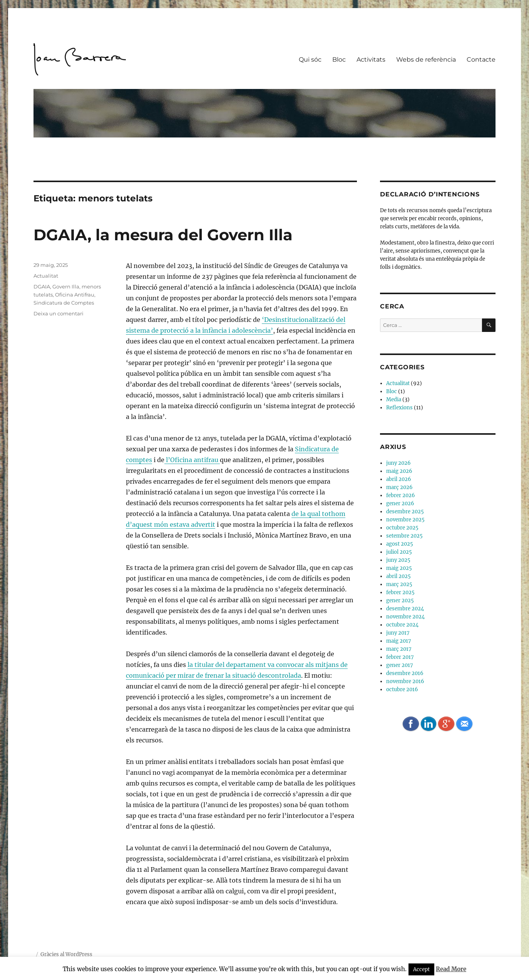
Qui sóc (310, 59)
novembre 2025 (405, 520)
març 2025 (399, 584)
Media (394, 400)
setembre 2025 (404, 536)
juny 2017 (398, 633)
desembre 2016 (405, 673)
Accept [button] (421, 969)
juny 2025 (398, 560)
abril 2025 (398, 576)
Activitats (371, 59)
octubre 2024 (402, 625)
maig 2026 (399, 471)
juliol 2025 (399, 552)
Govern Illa (66, 286)
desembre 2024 (405, 609)
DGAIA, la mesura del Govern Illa (163, 235)
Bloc (339, 59)
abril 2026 (399, 479)
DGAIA (42, 286)
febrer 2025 (400, 592)
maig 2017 (399, 641)
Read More (451, 969)
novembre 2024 (405, 617)
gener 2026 (400, 503)
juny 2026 (398, 463)
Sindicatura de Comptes (64, 303)
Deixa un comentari (59, 313)
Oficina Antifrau (75, 295)
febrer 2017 (400, 657)
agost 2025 (400, 544)
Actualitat (46, 276)
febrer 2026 (401, 495)
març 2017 (399, 649)
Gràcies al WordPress (66, 954)
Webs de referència (426, 59)
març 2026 (399, 487)
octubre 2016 (402, 689)
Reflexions (399, 408)
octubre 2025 (402, 528)
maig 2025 (399, 568)
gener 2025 (400, 601)
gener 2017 (400, 665)
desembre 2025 (405, 512)
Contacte (481, 59)
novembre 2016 (405, 681)
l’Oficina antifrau (192, 460)
